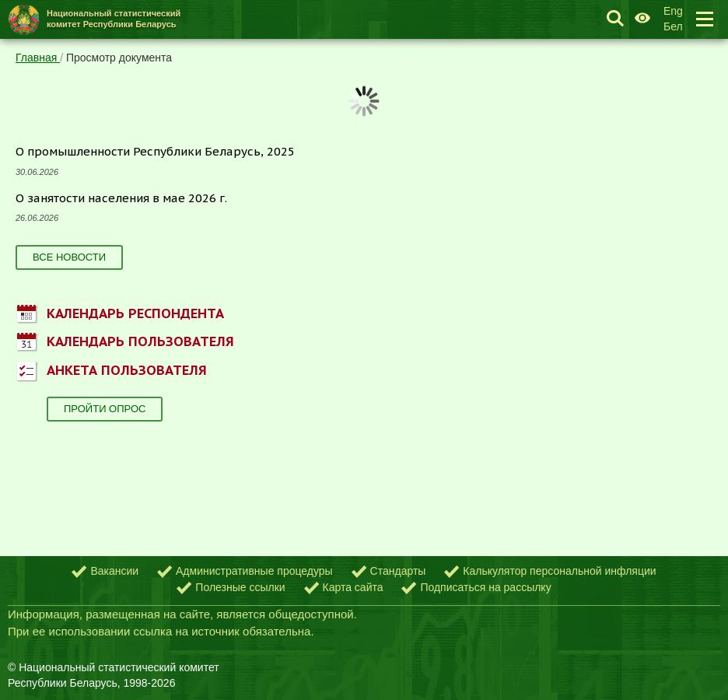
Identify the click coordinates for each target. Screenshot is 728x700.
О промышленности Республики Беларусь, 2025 (155, 151)
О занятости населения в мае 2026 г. (121, 198)
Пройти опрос (105, 409)
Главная (38, 58)
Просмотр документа (119, 58)
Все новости (69, 257)
